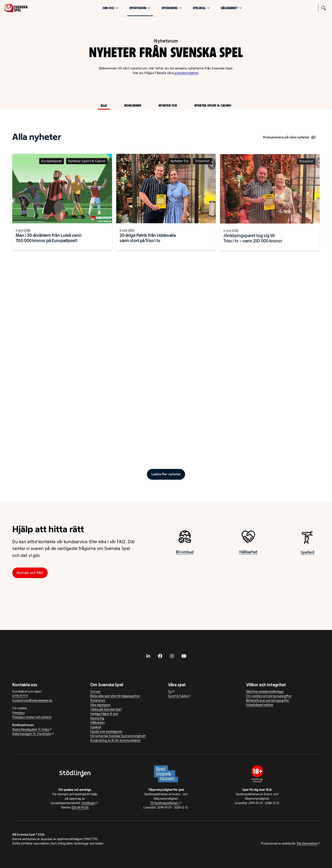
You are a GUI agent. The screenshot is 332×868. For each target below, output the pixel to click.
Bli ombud (185, 554)
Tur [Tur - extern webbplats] (170, 692)
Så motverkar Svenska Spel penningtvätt (118, 736)
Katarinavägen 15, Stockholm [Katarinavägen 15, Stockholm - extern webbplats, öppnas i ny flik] (32, 734)
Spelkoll (201, 8)
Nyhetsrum (140, 8)
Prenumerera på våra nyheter (289, 137)
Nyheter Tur (168, 105)
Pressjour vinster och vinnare (32, 717)
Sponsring (172, 8)
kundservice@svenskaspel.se (32, 700)
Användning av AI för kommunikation (115, 740)
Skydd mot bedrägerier (106, 732)
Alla (104, 105)
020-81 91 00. (80, 807)
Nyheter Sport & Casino (213, 105)
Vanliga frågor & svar (104, 714)
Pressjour (19, 713)
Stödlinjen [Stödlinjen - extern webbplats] (89, 803)
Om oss (111, 8)
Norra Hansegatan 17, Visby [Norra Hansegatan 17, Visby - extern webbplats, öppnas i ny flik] (31, 729)
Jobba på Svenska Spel (106, 709)
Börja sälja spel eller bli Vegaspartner (115, 696)
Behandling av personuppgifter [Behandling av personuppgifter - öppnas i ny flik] (268, 700)
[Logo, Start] (16, 8)
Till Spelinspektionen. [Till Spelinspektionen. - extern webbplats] (165, 803)
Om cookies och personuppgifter (269, 696)
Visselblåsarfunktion (260, 705)
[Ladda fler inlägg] (166, 474)
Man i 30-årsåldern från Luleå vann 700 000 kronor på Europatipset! (48, 240)
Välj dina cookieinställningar (265, 692)
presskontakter (186, 73)
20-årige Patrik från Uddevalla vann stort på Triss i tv (148, 242)
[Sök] (324, 8)
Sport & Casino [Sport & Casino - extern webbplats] (178, 696)
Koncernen (133, 105)
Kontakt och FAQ (30, 573)
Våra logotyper (100, 705)
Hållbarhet (231, 8)
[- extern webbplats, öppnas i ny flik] (148, 656)
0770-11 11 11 (20, 696)
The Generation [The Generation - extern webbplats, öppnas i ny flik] (307, 843)
